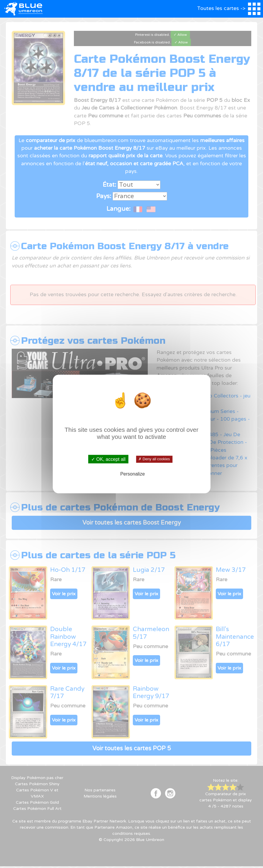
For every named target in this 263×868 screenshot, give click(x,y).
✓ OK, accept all (108, 459)
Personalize (133, 474)
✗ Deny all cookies (154, 459)
